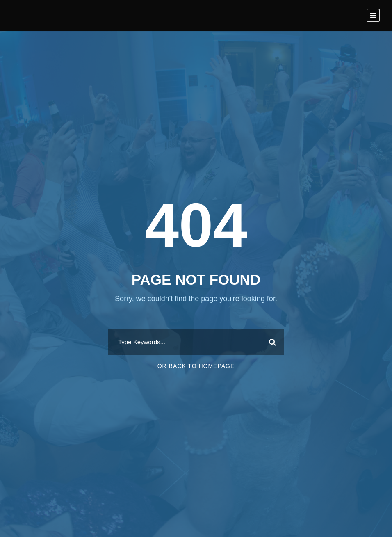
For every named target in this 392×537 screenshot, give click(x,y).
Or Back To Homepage (196, 366)
